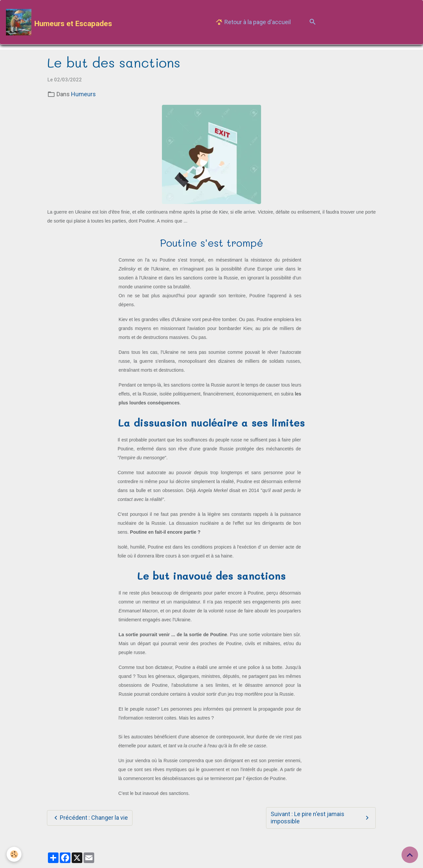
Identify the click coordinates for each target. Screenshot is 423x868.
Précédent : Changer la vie (90, 818)
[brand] (59, 22)
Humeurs (83, 94)
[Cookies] (14, 854)
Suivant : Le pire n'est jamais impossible (321, 818)
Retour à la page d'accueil (253, 22)
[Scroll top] (410, 855)
